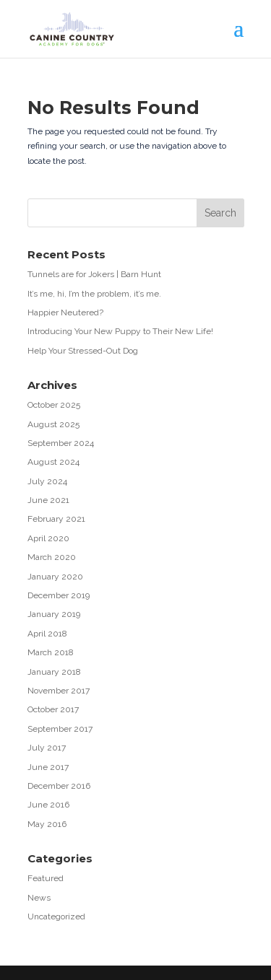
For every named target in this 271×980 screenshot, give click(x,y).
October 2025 (54, 405)
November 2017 (59, 691)
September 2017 (60, 729)
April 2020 (48, 538)
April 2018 (47, 634)
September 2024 (61, 443)
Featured (46, 878)
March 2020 (52, 557)
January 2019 (54, 614)
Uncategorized (56, 916)
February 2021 (56, 519)
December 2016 (59, 786)
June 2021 (48, 500)
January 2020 (55, 577)
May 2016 (47, 824)
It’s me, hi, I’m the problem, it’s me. (94, 294)
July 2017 (47, 748)
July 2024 (47, 481)
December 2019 (59, 595)
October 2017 (53, 709)
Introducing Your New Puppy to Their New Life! (120, 331)
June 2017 (48, 767)
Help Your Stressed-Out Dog (83, 351)
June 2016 (48, 805)
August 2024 (53, 462)
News (39, 898)
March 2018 (51, 652)
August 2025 (53, 424)
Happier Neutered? (65, 312)
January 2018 (54, 672)
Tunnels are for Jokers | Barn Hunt (94, 274)
